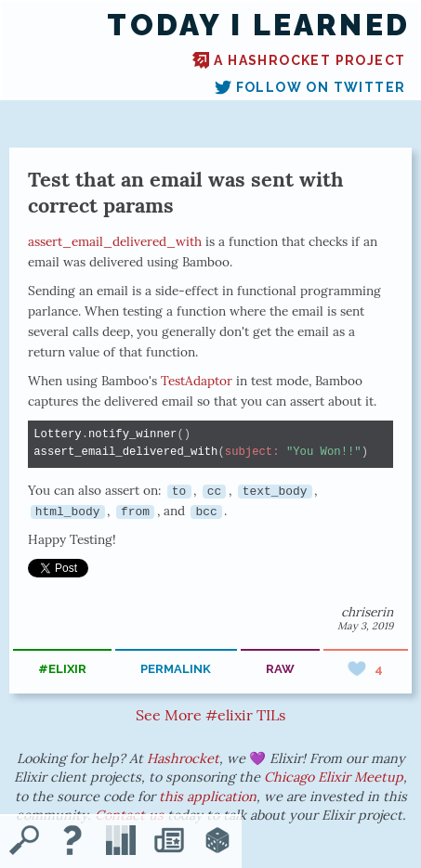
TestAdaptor (197, 381)
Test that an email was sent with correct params (186, 192)
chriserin (367, 612)
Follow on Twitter (310, 87)
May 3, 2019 (365, 626)
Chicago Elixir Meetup (334, 777)
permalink (176, 669)
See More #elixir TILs (210, 715)
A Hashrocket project (299, 60)
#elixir (62, 669)
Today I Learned (258, 25)
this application (208, 797)
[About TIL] (72, 842)
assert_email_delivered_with (115, 241)
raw (280, 669)
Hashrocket (183, 758)
